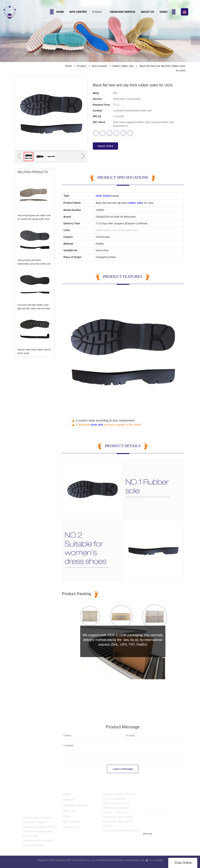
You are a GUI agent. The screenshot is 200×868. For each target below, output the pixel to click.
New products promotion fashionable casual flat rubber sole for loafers (34, 264)
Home (69, 66)
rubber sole (135, 203)
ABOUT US (147, 12)
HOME (60, 12)
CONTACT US (156, 811)
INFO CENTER (78, 12)
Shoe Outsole (99, 66)
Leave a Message (123, 769)
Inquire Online (105, 146)
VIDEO (163, 12)
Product (97, 12)
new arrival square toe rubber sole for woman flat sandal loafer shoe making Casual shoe (34, 219)
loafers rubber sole (123, 66)
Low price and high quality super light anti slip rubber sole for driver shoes (34, 309)
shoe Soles (103, 196)
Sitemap (147, 834)
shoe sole (97, 425)
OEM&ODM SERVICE (123, 12)
